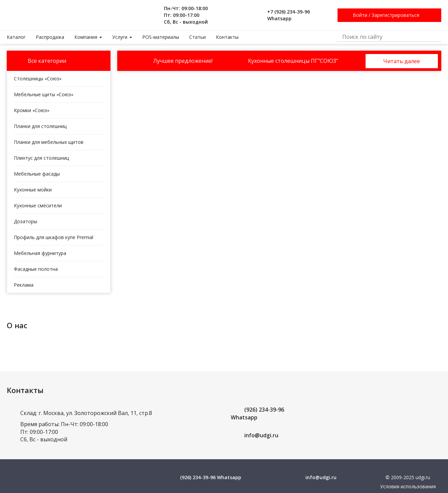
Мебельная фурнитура (40, 253)
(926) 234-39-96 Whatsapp (211, 477)
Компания (88, 37)
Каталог (16, 37)
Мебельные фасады (37, 174)
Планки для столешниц (40, 126)
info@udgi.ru (261, 435)
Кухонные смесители (38, 205)
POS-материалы (161, 37)
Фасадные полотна (36, 269)
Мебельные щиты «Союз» (44, 94)
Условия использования (408, 486)
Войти (360, 15)
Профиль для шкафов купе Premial (54, 237)
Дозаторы (26, 221)
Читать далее (402, 61)
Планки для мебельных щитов (49, 142)
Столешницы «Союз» (38, 79)
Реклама (24, 285)
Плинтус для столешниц (41, 158)
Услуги (122, 37)
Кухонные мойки (33, 190)
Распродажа (50, 37)
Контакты (227, 37)
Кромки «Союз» (32, 110)
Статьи (197, 37)
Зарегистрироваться (395, 15)
